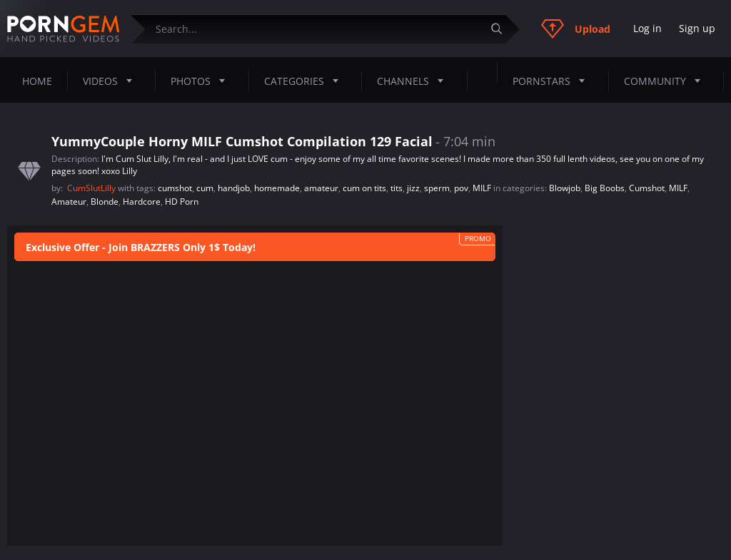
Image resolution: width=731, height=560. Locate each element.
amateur (321, 188)
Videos (112, 81)
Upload (576, 29)
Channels (414, 81)
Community (666, 81)
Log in (647, 28)
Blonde (105, 202)
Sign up (697, 28)
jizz (413, 188)
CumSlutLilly (92, 188)
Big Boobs (605, 188)
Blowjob (565, 188)
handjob (234, 188)
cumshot (175, 188)
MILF (482, 188)
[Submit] (502, 29)
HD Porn (182, 202)
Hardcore (142, 202)
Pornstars (553, 81)
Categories (306, 81)
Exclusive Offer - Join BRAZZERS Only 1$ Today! (141, 247)
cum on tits (364, 188)
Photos (202, 81)
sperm (437, 188)
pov (461, 188)
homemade (277, 188)
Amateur (69, 202)
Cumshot (647, 188)
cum (205, 188)
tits (397, 188)
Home (37, 81)
